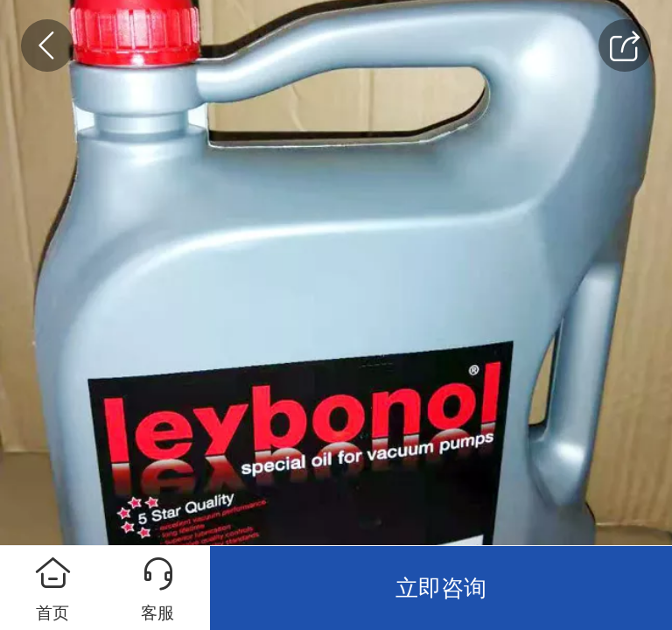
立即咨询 (441, 588)
